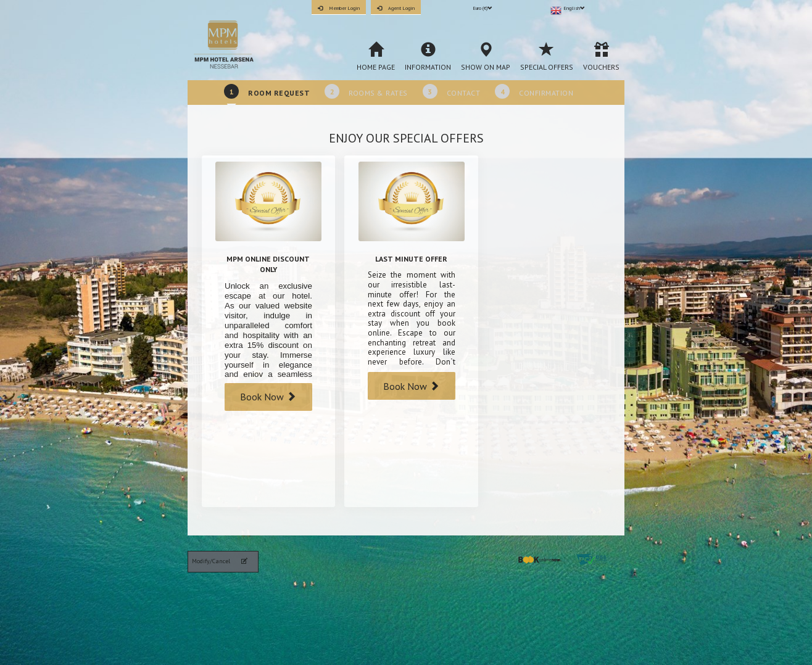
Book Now (268, 397)
